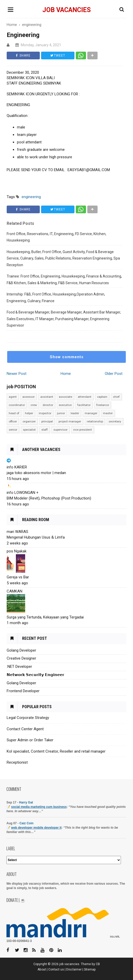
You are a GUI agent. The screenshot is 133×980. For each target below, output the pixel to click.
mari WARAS (17, 532)
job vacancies (66, 10)
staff (45, 430)
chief (116, 397)
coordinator (17, 405)
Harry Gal (26, 802)
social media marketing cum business (39, 807)
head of (14, 413)
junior (61, 413)
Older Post (114, 374)
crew (34, 405)
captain (102, 397)
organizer (29, 421)
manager (91, 413)
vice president (83, 430)
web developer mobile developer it (36, 828)
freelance (103, 405)
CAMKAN (15, 591)
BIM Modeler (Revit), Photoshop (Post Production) (49, 498)
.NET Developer (19, 667)
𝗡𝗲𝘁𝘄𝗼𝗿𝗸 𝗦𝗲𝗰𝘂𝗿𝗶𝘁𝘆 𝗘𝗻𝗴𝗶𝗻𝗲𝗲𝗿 (35, 675)
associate (65, 397)
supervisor (60, 430)
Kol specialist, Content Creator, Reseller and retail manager (56, 751)
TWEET (59, 56)
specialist (29, 430)
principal (47, 421)
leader (75, 413)
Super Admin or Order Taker (30, 740)
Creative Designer (21, 658)
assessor (28, 397)
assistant (47, 397)
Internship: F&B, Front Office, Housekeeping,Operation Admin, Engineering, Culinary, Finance (56, 298)
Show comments (67, 357)
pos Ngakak (17, 551)
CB (98, 964)
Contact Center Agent (25, 729)
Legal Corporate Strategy (28, 718)
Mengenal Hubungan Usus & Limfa (36, 537)
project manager (70, 421)
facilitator (84, 405)
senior (13, 430)
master (108, 413)
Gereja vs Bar (18, 577)
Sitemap (90, 969)
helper (29, 413)
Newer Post (17, 374)
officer (13, 421)
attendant (85, 397)
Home (66, 374)
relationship (95, 421)
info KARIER (17, 467)
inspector (45, 413)
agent (13, 397)
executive (65, 405)
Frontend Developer (23, 691)
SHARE (23, 56)
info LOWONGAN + (23, 493)
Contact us (56, 969)
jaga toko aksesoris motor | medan (36, 473)
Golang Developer (21, 650)
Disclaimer (74, 969)
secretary (115, 421)
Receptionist (17, 762)
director (48, 405)
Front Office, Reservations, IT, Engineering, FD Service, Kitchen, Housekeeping (56, 237)
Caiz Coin (27, 823)
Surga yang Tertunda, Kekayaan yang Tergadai (45, 617)
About (42, 969)
